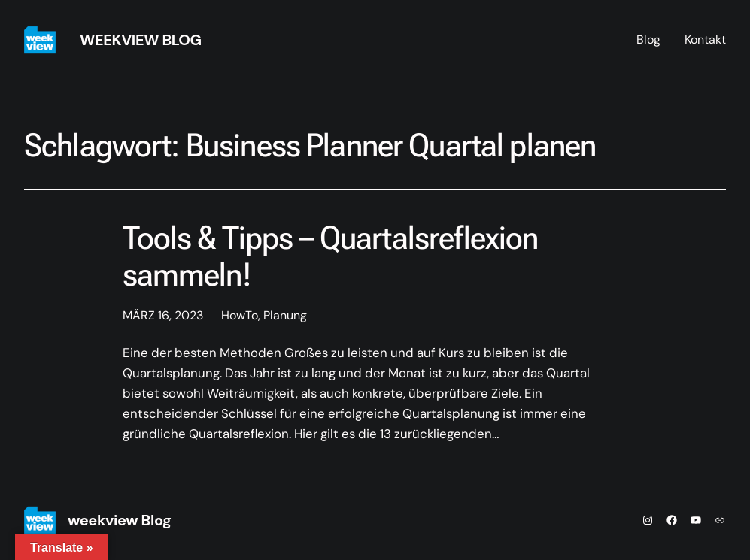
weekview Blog (141, 40)
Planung (285, 315)
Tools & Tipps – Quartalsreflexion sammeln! (331, 257)
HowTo (240, 315)
